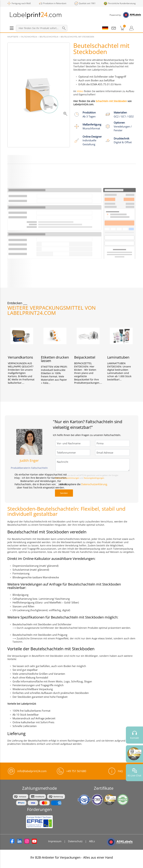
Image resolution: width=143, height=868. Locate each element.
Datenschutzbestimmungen (67, 478)
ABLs (92, 841)
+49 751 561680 (76, 771)
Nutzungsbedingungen (94, 478)
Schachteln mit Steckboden (111, 101)
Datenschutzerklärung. (94, 484)
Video (80, 91)
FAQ (116, 771)
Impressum (55, 841)
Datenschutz (75, 841)
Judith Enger (29, 460)
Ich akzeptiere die (84, 484)
